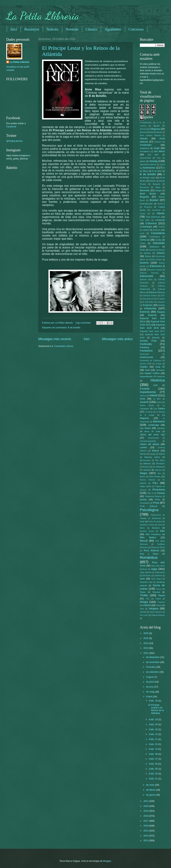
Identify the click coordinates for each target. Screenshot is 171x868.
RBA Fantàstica (153, 534)
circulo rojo (145, 214)
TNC (148, 599)
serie (142, 579)
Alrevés (144, 138)
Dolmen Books (155, 260)
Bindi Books (148, 194)
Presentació (145, 503)
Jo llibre (157, 399)
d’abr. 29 (154, 701)
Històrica (158, 380)
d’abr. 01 (154, 779)
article (143, 161)
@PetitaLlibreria (14, 141)
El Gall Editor (148, 302)
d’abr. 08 (154, 754)
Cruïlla (158, 240)
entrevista (150, 308)
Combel (162, 227)
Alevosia (143, 129)
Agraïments (113, 29)
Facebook (11, 127)
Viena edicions (156, 612)
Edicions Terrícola (149, 273)
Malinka (143, 454)
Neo (159, 473)
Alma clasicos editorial (150, 135)
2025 (146, 638)
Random (156, 528)
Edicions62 (147, 276)
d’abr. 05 (154, 769)
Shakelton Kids (146, 582)
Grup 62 (160, 367)
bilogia (158, 190)
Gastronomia (146, 357)
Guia (147, 370)
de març (151, 785)
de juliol (150, 682)
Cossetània (158, 233)
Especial (152, 315)
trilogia (144, 602)
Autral (162, 165)
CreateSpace (154, 237)
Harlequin (160, 370)
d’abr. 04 (154, 774)
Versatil (143, 612)
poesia (143, 499)
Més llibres (160, 460)
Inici (14, 29)
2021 (146, 801)
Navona (158, 470)
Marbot (162, 454)
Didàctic (161, 253)
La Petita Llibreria (43, 16)
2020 (146, 806)
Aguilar (157, 126)
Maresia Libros (152, 457)
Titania (161, 595)
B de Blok (157, 171)
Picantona (159, 489)
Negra (144, 473)
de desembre (153, 657)
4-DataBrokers (146, 123)
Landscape (153, 425)
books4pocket (146, 204)
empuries (161, 302)
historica (161, 376)
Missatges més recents (55, 339)
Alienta (159, 132)
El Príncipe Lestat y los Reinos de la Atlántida (156, 709)
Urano (159, 605)
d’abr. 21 (154, 739)
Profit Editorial (148, 506)
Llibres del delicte (150, 444)
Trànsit (158, 599)
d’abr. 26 (154, 724)
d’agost (150, 677)
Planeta (161, 493)
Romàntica (149, 557)
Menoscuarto (145, 460)
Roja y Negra (149, 554)
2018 (146, 816)
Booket (154, 200)
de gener (151, 795)
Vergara (154, 608)
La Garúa (149, 412)
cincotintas (156, 210)
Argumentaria (145, 158)
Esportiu (156, 338)
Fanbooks (146, 344)
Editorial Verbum (150, 296)
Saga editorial (146, 572)
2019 (146, 811)
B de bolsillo (74, 328)
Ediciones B (157, 266)
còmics (146, 230)
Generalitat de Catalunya (151, 361)
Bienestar (145, 190)
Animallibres (145, 152)
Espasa (161, 312)
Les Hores (145, 428)
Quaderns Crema (147, 525)
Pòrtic (158, 500)
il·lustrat (145, 389)
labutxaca (159, 421)
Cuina (142, 243)
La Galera (159, 408)
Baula (158, 187)
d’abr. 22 (154, 734)
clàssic (161, 213)
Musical (147, 470)
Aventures (149, 168)
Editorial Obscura (157, 292)
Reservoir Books (158, 547)
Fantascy (144, 347)
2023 (146, 648)
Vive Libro (144, 615)
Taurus (159, 589)
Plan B (150, 493)
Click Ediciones (153, 217)
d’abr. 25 (154, 729)
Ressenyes (32, 29)
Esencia (145, 312)
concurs (157, 230)
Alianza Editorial (146, 132)
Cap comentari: (84, 323)
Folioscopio (144, 354)
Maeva (156, 451)
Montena (146, 467)
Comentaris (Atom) (64, 346)
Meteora (147, 464)
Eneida (162, 305)
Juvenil (144, 402)
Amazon (158, 142)
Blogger (107, 861)
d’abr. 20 (154, 744)
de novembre (153, 662)
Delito (142, 250)
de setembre (153, 672)
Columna (151, 223)
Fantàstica (146, 351)
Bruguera (148, 207)
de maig (150, 692)
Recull (144, 541)
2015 (146, 831)
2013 (146, 840)
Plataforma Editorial (153, 496)
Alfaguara (155, 129)
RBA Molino (148, 537)
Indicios (143, 396)
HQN (156, 385)
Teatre (143, 592)
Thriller (144, 595)
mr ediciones (159, 467)
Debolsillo (159, 243)
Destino (147, 253)
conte (142, 233)
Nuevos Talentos (148, 480)
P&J (155, 483)
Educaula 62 (148, 299)
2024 (146, 643)
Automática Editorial (148, 165)
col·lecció (160, 220)
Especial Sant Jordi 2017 (152, 331)
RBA (162, 531)
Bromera (161, 204)
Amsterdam (146, 145)
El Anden (161, 299)
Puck (142, 521)
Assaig (153, 161)
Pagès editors (146, 486)
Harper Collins (152, 373)
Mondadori (160, 464)
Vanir (142, 609)
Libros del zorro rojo (152, 435)
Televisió (156, 592)
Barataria (157, 184)
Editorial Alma (146, 280)
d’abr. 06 (154, 764)
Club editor (145, 220)
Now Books (155, 477)
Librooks (161, 428)
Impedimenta (148, 392)
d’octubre (151, 667)
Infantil (153, 395)
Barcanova (144, 187)
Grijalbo (144, 367)
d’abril (149, 697)
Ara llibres (159, 151)
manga (153, 454)
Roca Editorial (151, 550)
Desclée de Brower (157, 250)
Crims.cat (145, 240)
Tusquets (161, 602)
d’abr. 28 (154, 719)
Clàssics (92, 29)
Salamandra (160, 572)
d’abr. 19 (154, 749)
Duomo (144, 263)
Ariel (159, 158)
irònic (143, 399)
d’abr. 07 (154, 759)
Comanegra (146, 227)
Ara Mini (153, 155)
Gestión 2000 (146, 364)
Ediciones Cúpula (155, 270)
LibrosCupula (153, 438)
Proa (156, 503)
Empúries (148, 305)
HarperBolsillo (146, 376)
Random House (147, 531)
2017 (146, 821)
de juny (150, 687)
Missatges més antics (117, 339)
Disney (148, 256)
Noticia (143, 477)
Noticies (52, 29)
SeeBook (158, 576)
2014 (146, 836)
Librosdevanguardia (148, 441)
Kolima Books (147, 405)
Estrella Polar (148, 341)
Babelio (152, 181)
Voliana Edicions (158, 615)
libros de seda (152, 431)
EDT (163, 296)
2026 (146, 633)
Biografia (144, 197)
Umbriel (147, 605)
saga (154, 569)
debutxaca (154, 247)
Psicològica (149, 510)
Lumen (143, 447)
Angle (157, 148)
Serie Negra (156, 579)
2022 (146, 653)
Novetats (72, 29)
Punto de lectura (155, 522)
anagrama (144, 148)
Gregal (159, 364)
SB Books (147, 576)
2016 (146, 826)
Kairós (159, 402)
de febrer (151, 790)
